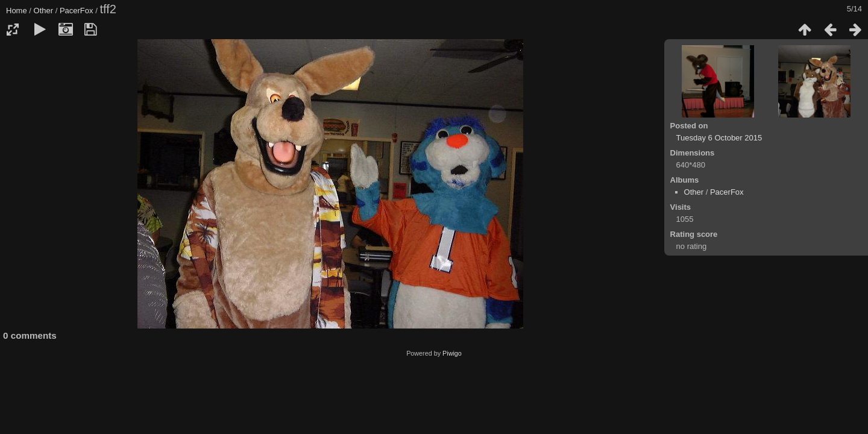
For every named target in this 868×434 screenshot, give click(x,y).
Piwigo (452, 353)
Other (44, 11)
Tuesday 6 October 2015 (719, 138)
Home (17, 11)
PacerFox (77, 11)
